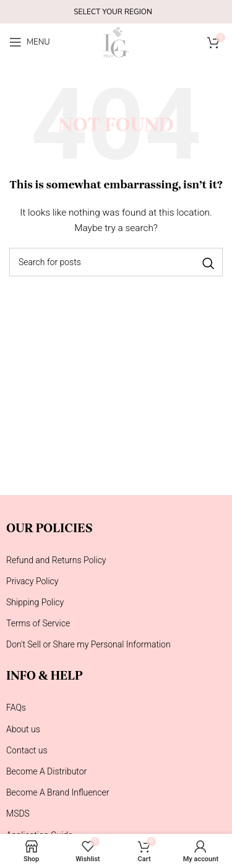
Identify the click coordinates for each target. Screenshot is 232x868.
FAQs (16, 708)
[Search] (116, 262)
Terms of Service (38, 623)
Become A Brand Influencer (58, 792)
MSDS (18, 813)
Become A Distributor (46, 771)
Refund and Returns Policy (56, 560)
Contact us (27, 750)
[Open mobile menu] (30, 42)
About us (23, 729)
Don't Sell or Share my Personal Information (88, 644)
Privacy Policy (32, 581)
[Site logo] (116, 42)
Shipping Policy (35, 602)
